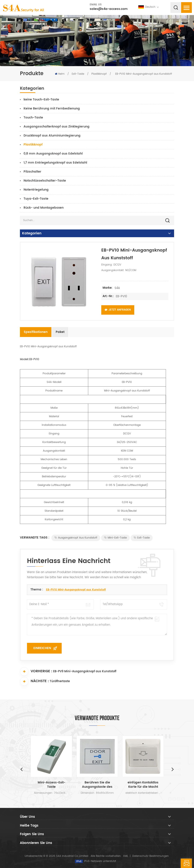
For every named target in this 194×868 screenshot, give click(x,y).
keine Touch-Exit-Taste (41, 99)
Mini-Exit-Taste (115, 538)
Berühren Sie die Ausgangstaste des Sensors (97, 785)
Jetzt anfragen (118, 310)
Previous (21, 769)
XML (126, 856)
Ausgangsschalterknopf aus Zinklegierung (57, 127)
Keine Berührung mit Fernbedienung (52, 108)
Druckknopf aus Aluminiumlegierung (52, 136)
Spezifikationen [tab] (36, 332)
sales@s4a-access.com (109, 9)
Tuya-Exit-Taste (36, 199)
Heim (60, 74)
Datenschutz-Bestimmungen (151, 856)
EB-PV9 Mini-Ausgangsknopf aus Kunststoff (85, 672)
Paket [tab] (60, 332)
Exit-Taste (78, 74)
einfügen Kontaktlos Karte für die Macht (143, 785)
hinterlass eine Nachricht (186, 863)
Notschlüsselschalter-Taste (45, 181)
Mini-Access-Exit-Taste (51, 785)
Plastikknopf (99, 74)
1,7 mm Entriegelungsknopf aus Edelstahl (55, 163)
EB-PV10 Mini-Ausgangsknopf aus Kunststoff (76, 590)
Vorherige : (36, 671)
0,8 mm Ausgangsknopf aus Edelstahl (53, 154)
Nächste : (34, 681)
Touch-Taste (33, 118)
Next (173, 769)
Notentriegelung (36, 190)
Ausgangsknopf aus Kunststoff (76, 538)
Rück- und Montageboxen (44, 208)
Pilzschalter (32, 172)
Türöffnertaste (60, 682)
